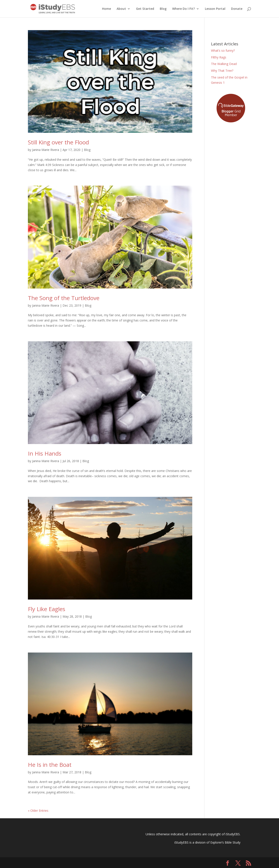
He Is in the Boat (50, 765)
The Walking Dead (224, 64)
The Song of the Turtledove (64, 298)
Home (106, 9)
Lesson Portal (215, 9)
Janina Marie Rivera (46, 150)
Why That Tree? (222, 71)
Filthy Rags (219, 57)
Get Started (145, 9)
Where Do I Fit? (184, 9)
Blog (163, 9)
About (121, 9)
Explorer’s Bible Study (225, 842)
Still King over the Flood (58, 142)
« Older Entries (38, 811)
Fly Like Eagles (47, 609)
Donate (237, 9)
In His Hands (45, 453)
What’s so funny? (223, 50)
